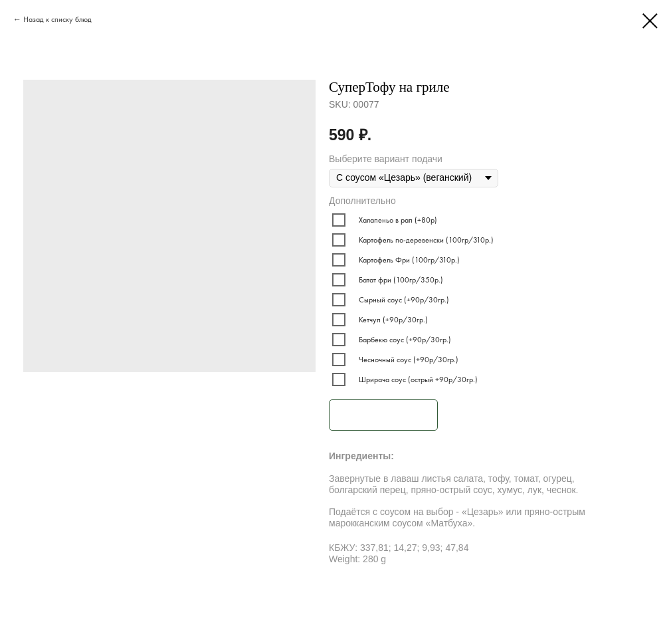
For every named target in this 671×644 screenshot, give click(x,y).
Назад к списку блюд (57, 19)
